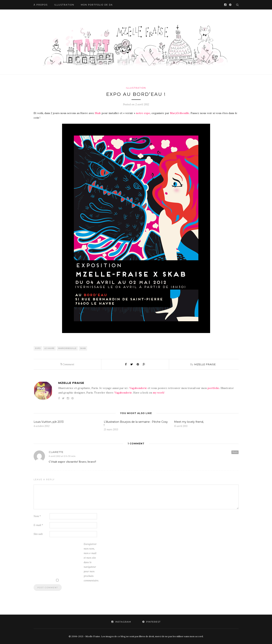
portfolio (213, 388)
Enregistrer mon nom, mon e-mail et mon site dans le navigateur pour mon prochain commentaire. (91, 562)
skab (83, 348)
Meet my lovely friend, (189, 422)
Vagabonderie (138, 388)
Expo (38, 348)
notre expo (143, 113)
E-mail (38, 525)
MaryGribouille (180, 113)
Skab (98, 113)
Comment (67, 364)
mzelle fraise (205, 364)
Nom (37, 516)
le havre (49, 348)
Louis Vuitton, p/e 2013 (49, 422)
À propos (41, 5)
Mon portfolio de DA (97, 5)
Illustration (64, 5)
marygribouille (67, 348)
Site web (38, 534)
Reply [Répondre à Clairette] (235, 452)
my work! (159, 393)
